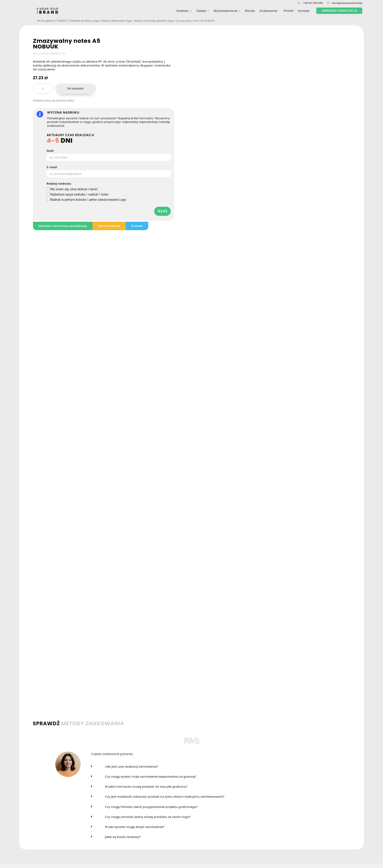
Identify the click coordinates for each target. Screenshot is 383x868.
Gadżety (183, 11)
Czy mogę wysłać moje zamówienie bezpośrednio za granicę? (151, 777)
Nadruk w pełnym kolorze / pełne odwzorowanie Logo (88, 200)
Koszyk (288, 11)
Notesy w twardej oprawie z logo (159, 21)
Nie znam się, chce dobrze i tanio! (74, 189)
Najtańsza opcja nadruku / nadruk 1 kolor (79, 194)
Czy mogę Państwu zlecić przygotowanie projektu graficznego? (151, 807)
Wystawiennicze (225, 11)
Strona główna (46, 21)
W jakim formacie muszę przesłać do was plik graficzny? (146, 787)
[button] (211, 769)
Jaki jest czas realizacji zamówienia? (132, 767)
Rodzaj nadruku (59, 184)
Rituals (250, 11)
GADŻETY (64, 21)
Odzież (201, 11)
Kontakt (304, 11)
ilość (50, 151)
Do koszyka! (75, 88)
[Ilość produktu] (43, 89)
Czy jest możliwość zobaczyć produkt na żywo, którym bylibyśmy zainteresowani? (165, 797)
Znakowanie (268, 11)
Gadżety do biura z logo (87, 21)
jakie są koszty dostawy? (123, 837)
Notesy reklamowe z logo (120, 21)
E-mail (52, 167)
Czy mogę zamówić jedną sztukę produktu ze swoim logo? (148, 817)
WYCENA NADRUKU (63, 113)
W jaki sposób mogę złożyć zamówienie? (135, 827)
